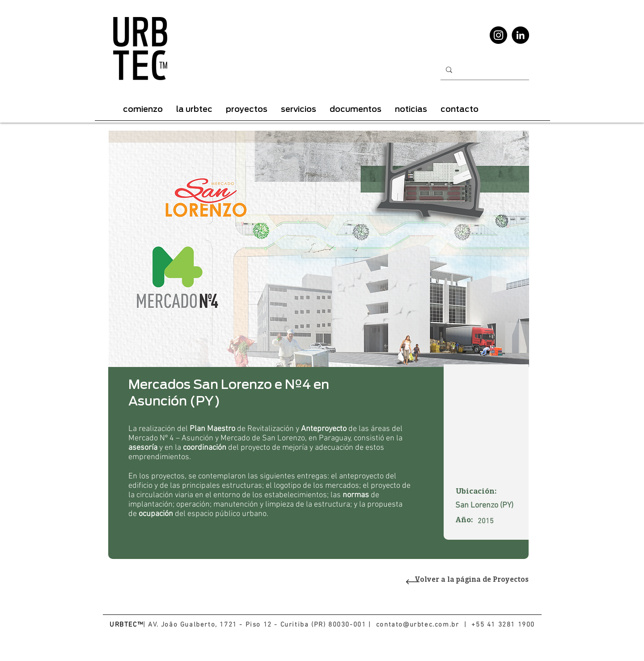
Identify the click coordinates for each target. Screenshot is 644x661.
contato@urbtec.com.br (418, 625)
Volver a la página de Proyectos (472, 580)
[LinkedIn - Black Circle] (520, 35)
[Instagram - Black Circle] (498, 35)
